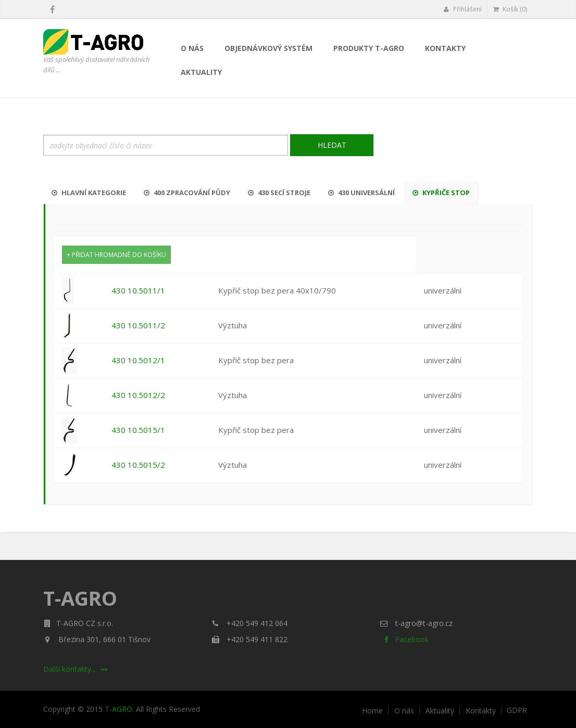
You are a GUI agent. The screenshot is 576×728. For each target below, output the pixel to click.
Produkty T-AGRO (369, 48)
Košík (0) (510, 9)
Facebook (404, 639)
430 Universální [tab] (361, 193)
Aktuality (201, 72)
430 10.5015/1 (138, 430)
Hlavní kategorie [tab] (89, 193)
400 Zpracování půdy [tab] (187, 193)
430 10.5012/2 (138, 395)
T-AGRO (118, 709)
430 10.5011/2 (138, 325)
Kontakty (445, 48)
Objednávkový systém (268, 48)
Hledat (332, 145)
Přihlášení (463, 9)
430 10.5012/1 (138, 360)
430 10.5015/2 (138, 465)
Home (372, 711)
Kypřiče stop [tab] (441, 193)
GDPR (517, 710)
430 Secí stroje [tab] (279, 193)
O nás (192, 48)
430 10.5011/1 (138, 290)
